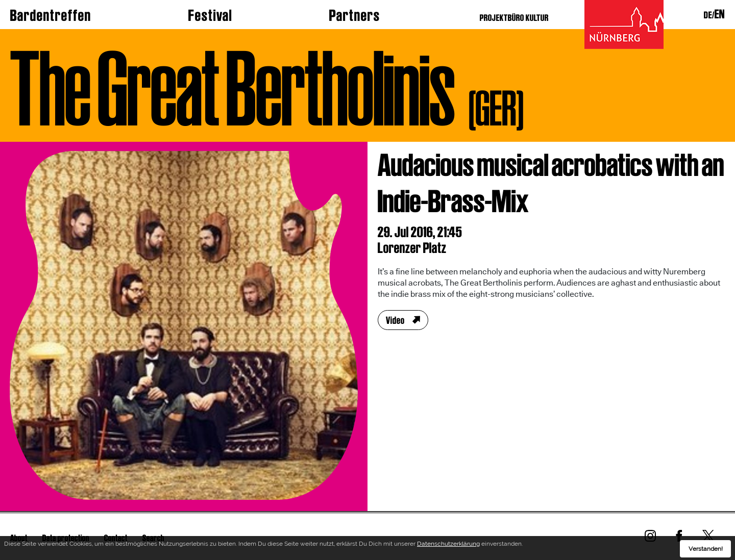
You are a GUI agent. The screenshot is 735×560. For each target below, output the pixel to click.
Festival (210, 15)
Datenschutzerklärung (448, 546)
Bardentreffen (51, 15)
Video (395, 320)
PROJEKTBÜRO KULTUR (514, 18)
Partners (355, 15)
